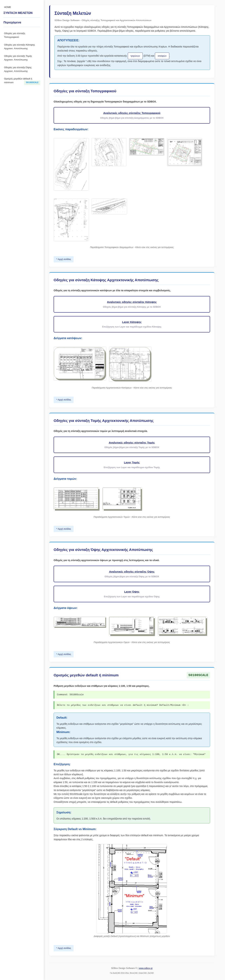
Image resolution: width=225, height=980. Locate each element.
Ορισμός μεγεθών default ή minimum (22, 81)
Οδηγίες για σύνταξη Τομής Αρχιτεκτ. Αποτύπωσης (18, 58)
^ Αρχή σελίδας (64, 259)
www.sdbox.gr (146, 968)
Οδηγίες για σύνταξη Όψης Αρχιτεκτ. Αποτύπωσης (18, 69)
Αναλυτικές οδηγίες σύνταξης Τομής (132, 443)
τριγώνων (135, 56)
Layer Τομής (132, 462)
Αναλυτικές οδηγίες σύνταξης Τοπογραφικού (132, 113)
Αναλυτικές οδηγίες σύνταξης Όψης (132, 572)
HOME (8, 7)
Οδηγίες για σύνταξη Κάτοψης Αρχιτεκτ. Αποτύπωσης (20, 47)
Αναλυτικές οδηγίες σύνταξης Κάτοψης (132, 302)
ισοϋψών (162, 56)
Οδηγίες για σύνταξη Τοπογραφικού (15, 35)
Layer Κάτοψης (132, 322)
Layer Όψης (132, 592)
